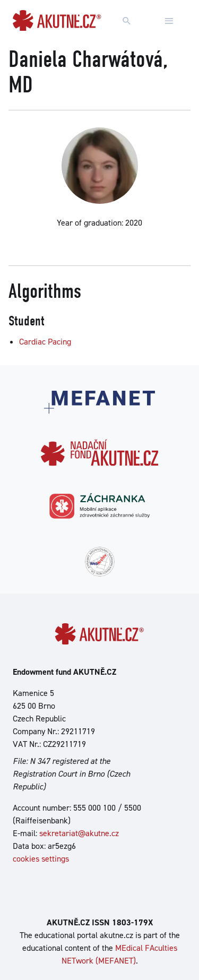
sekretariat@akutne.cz (79, 833)
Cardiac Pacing (45, 342)
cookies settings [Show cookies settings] (41, 859)
